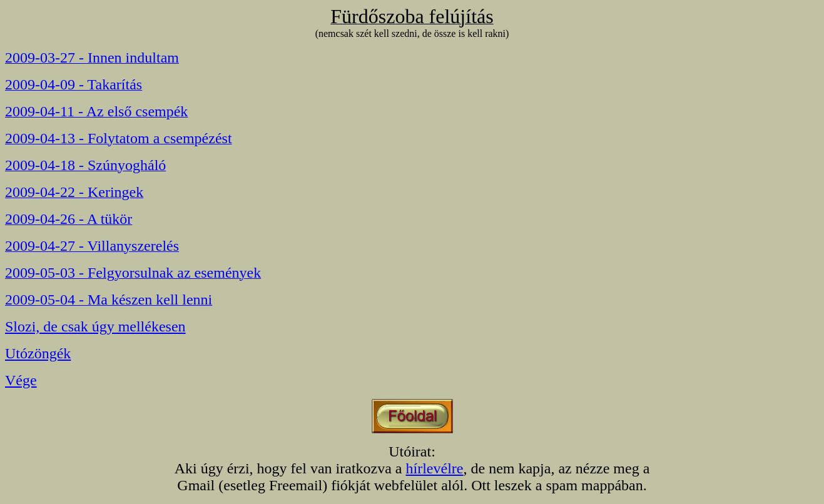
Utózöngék (38, 353)
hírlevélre (435, 468)
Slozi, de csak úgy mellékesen (95, 326)
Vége (21, 380)
